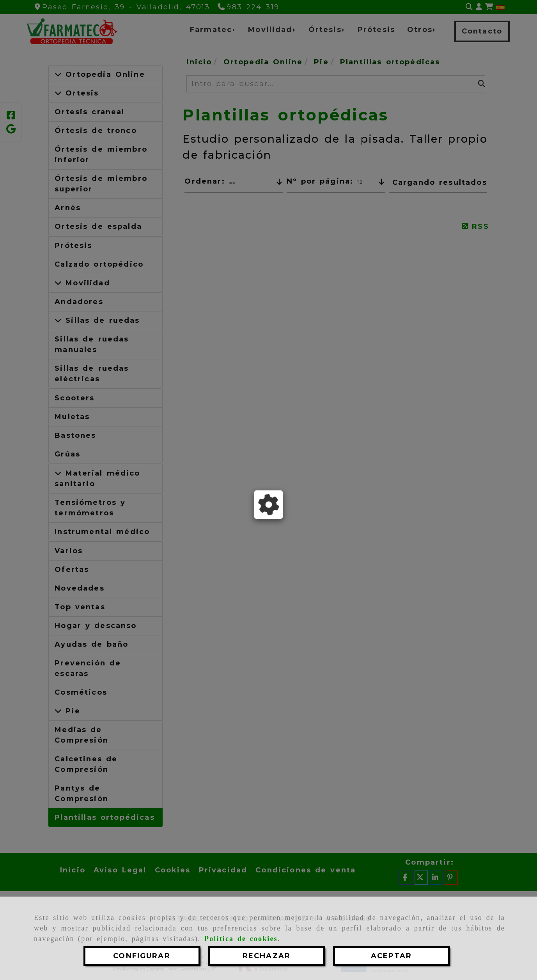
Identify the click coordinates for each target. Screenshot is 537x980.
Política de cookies (241, 939)
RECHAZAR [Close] (267, 956)
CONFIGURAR (142, 956)
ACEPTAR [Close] (391, 956)
